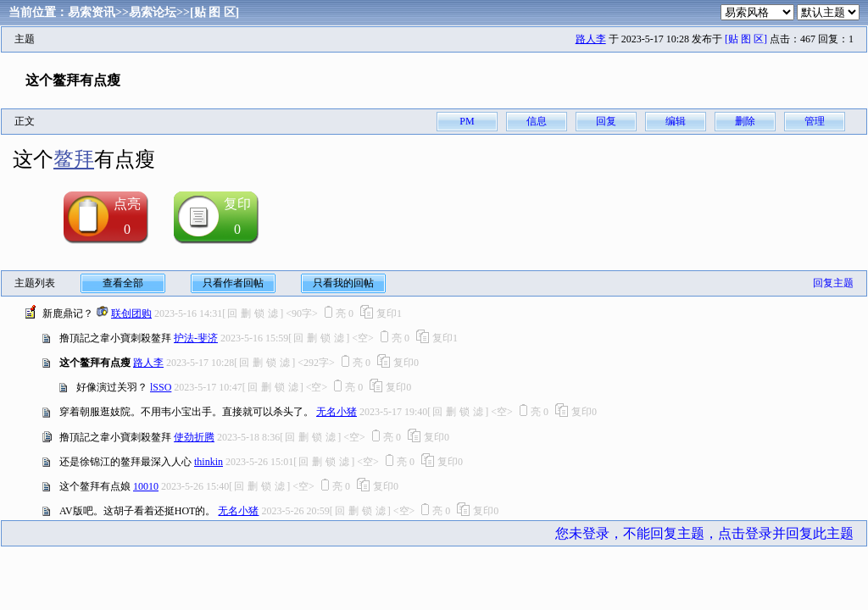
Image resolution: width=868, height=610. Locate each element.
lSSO (161, 387)
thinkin (209, 462)
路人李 (591, 39)
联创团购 (131, 313)
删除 (745, 121)
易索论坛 (153, 12)
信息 (537, 121)
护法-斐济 (196, 338)
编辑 (676, 121)
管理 (815, 121)
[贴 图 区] (214, 12)
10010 (146, 486)
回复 (606, 121)
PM (467, 121)
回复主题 (833, 283)
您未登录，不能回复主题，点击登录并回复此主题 (704, 533)
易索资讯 (92, 12)
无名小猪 (337, 412)
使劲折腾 (194, 437)
